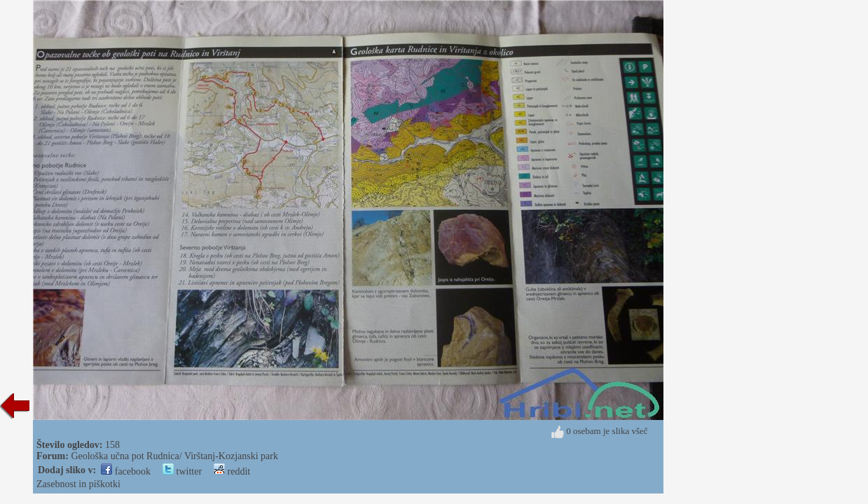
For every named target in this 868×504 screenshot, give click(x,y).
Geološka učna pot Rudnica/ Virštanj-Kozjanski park (174, 456)
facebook (126, 471)
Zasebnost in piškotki (78, 484)
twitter (182, 471)
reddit (232, 471)
